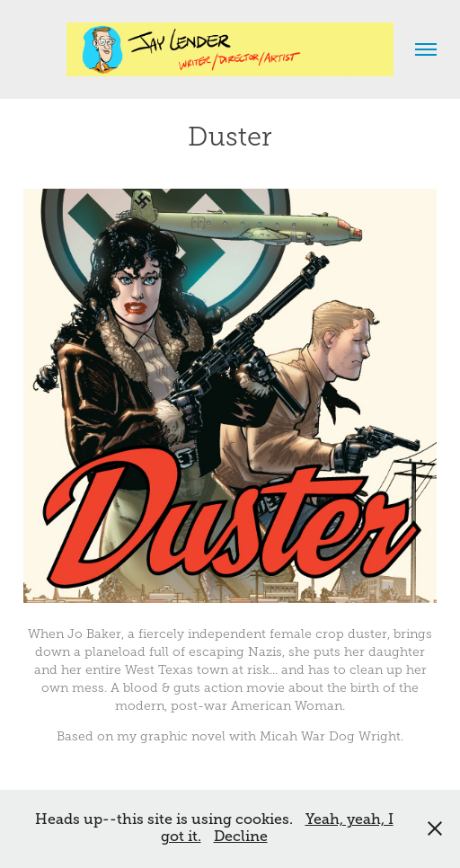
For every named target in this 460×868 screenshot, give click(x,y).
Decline (241, 837)
